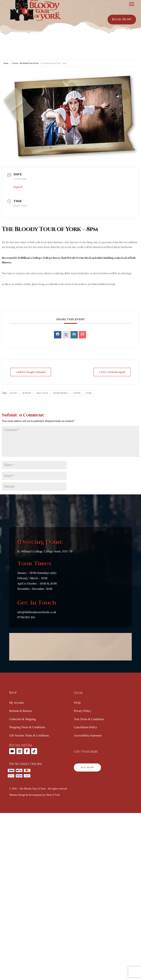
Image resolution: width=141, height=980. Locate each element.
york (89, 393)
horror (27, 393)
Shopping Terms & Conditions (27, 727)
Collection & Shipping (22, 719)
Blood (13, 393)
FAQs (77, 703)
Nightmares (61, 393)
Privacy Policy (82, 711)
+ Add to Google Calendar (31, 372)
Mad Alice (42, 393)
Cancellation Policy (85, 727)
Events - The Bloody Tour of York (26, 63)
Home (6, 63)
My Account (17, 703)
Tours (77, 393)
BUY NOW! (87, 767)
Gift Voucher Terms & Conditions (29, 735)
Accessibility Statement (88, 735)
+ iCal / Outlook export (112, 372)
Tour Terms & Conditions (89, 719)
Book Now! (122, 19)
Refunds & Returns (21, 711)
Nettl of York (53, 795)
